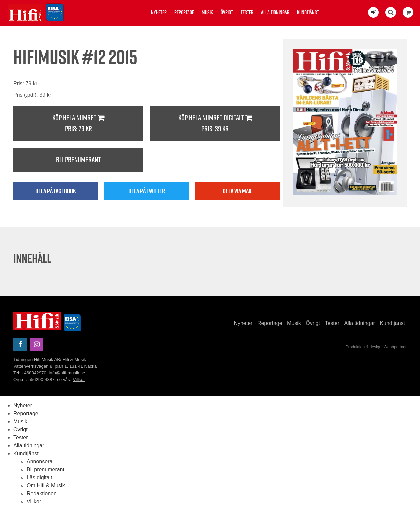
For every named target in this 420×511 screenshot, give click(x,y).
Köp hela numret (78, 124)
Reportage (184, 12)
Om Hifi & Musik (46, 485)
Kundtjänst (308, 12)
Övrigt (227, 12)
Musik (207, 12)
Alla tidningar (275, 12)
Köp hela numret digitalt (215, 124)
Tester (247, 12)
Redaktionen (42, 493)
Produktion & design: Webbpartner (376, 347)
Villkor (79, 379)
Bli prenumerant (78, 160)
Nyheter (159, 12)
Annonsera (39, 461)
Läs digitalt (39, 477)
